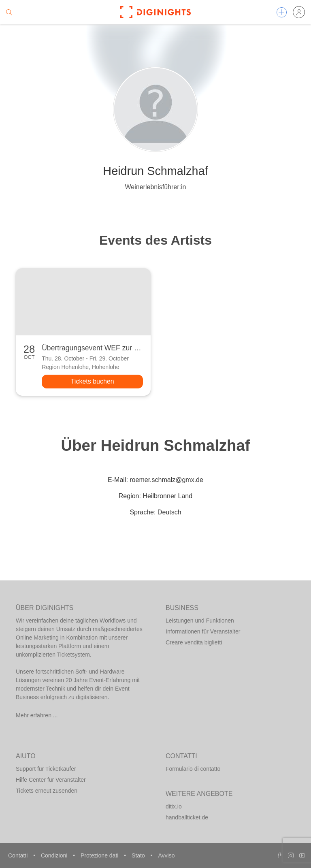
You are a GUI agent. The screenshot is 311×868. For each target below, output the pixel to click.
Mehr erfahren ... (37, 715)
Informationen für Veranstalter (203, 631)
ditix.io (174, 806)
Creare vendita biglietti (194, 642)
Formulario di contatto (193, 769)
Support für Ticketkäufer (46, 769)
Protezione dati (100, 855)
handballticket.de (187, 817)
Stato (139, 855)
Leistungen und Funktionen (200, 621)
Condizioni (55, 855)
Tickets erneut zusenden (47, 791)
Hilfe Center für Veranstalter (51, 780)
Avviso (166, 855)
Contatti (19, 855)
